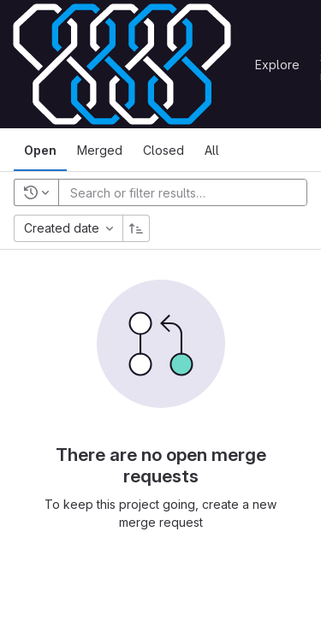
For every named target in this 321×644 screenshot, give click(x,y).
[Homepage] (122, 64)
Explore (277, 65)
